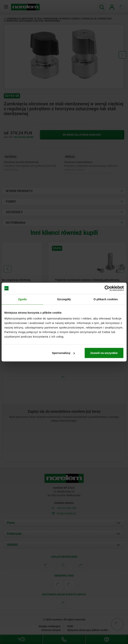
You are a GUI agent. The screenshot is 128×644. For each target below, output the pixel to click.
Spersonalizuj (63, 353)
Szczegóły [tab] (64, 299)
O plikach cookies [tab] (106, 299)
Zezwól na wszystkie (104, 353)
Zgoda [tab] (22, 299)
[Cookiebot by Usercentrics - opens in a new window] (107, 288)
